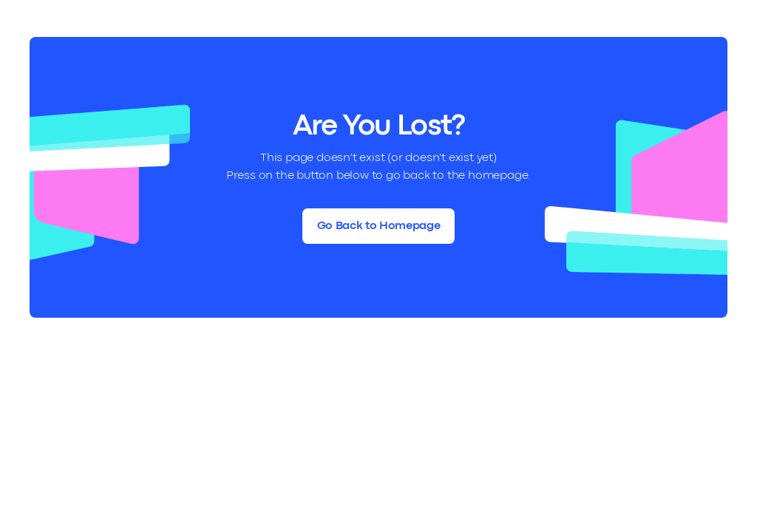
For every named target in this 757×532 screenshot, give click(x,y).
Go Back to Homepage (379, 226)
